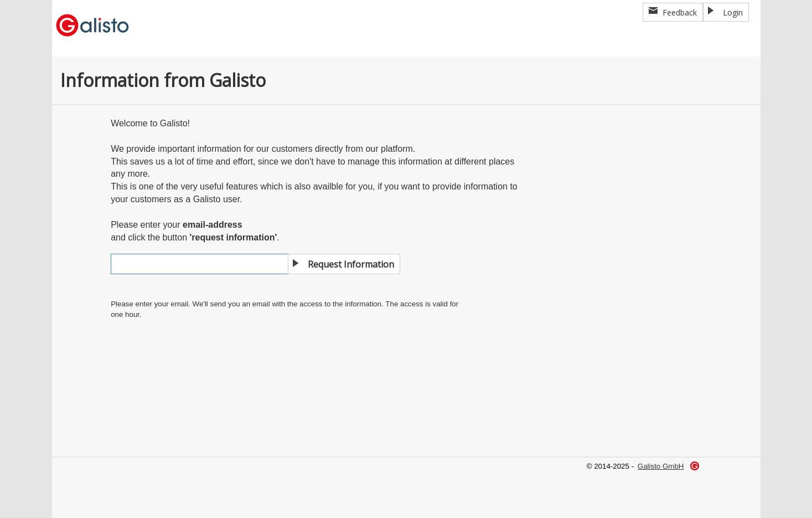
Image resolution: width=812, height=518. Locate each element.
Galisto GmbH (661, 466)
